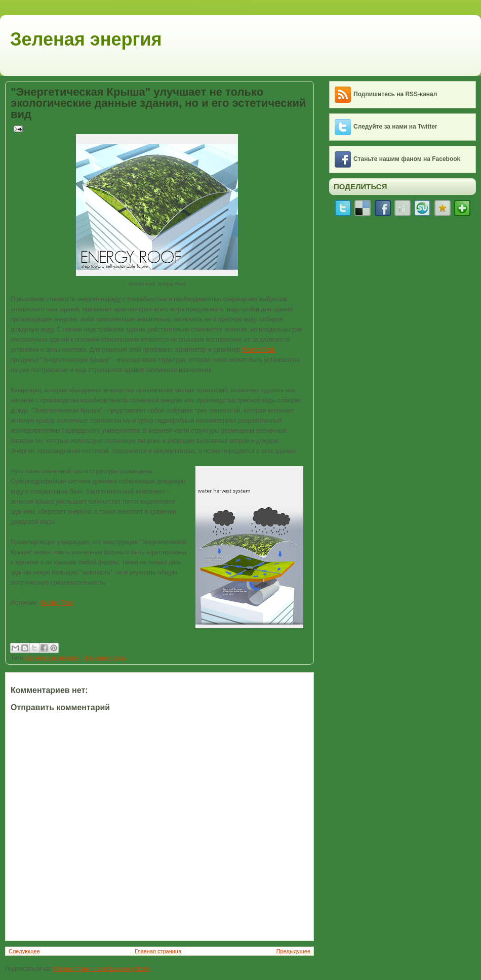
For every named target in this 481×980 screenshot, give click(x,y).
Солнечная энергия (52, 658)
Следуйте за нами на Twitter (395, 127)
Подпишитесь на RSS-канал (395, 94)
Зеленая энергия (86, 39)
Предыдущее (293, 951)
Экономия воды (105, 658)
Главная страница (158, 951)
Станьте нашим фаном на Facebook (407, 159)
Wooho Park (258, 350)
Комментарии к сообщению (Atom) (102, 969)
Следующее (24, 951)
